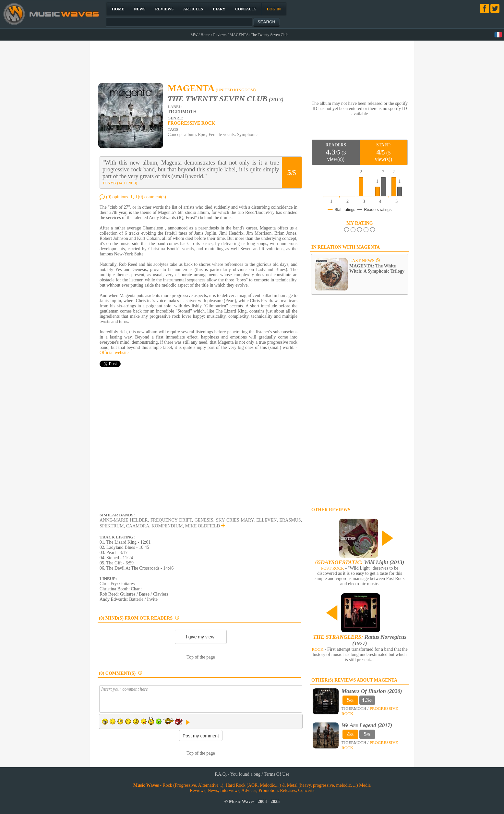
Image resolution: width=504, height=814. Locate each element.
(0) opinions (117, 197)
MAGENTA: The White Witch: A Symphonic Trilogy (377, 269)
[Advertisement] (252, 59)
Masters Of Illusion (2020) (372, 691)
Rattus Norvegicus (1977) (360, 640)
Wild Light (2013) (360, 562)
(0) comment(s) (152, 197)
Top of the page (201, 657)
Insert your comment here (201, 699)
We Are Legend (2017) (367, 725)
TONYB (109, 183)
